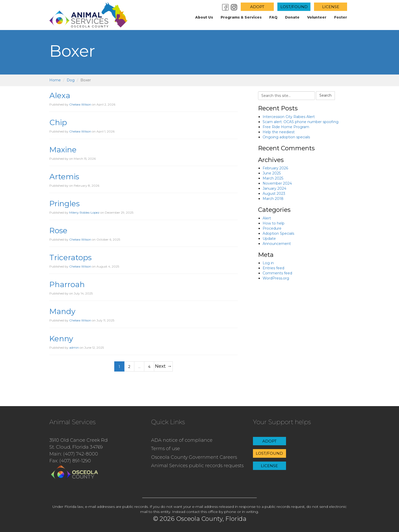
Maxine (63, 150)
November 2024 (277, 183)
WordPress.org (276, 278)
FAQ (273, 17)
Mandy (62, 311)
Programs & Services (241, 17)
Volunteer (317, 17)
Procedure (272, 228)
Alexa (60, 95)
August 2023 (274, 194)
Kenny (61, 339)
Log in (268, 263)
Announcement (277, 244)
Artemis (64, 177)
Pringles (65, 204)
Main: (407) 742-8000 (74, 454)
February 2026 (275, 168)
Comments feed (277, 273)
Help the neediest (279, 132)
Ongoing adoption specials (286, 137)
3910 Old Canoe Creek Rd (79, 440)
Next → (163, 366)
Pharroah (67, 284)
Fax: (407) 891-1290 (70, 461)
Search (325, 95)
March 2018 (273, 199)
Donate (292, 17)
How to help (274, 223)
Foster (341, 17)
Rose (58, 231)
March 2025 (273, 178)
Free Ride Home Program (286, 127)
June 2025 (272, 173)
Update (269, 239)
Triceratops (70, 257)
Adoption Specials (278, 233)
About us (204, 17)
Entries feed (273, 268)
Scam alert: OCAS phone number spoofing (301, 122)
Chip (58, 122)
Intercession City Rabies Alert (289, 117)
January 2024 (274, 188)
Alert (267, 218)
